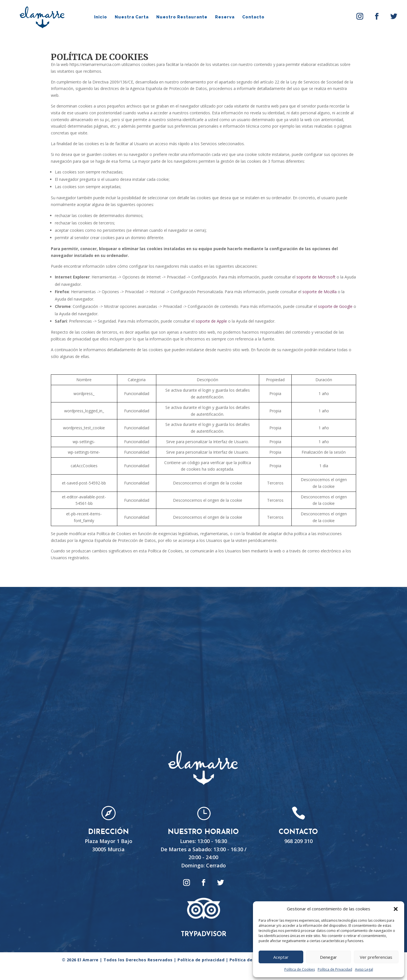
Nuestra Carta (132, 17)
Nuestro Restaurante (182, 17)
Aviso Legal (364, 969)
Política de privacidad (202, 960)
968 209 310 (298, 841)
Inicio (101, 17)
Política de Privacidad (335, 969)
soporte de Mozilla (320, 292)
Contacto (253, 17)
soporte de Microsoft (316, 277)
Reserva (225, 17)
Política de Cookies (300, 969)
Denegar (328, 957)
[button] (396, 909)
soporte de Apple (211, 321)
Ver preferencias (376, 957)
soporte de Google (335, 306)
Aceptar (281, 957)
